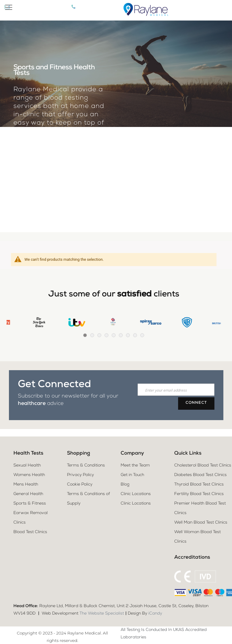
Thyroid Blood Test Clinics (199, 485)
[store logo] (145, 10)
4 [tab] (106, 335)
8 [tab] (135, 335)
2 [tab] (92, 335)
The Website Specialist (102, 614)
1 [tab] (85, 335)
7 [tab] (128, 335)
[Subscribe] (196, 403)
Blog (125, 485)
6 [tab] (121, 335)
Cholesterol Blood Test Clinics (203, 466)
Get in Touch (132, 475)
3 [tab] (99, 335)
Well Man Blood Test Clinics (201, 523)
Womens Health (29, 475)
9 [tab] (142, 335)
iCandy (155, 614)
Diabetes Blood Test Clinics (200, 475)
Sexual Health (27, 466)
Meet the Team (135, 466)
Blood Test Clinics (30, 532)
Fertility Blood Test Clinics (199, 494)
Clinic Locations (136, 494)
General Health (28, 494)
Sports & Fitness (30, 504)
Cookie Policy (80, 485)
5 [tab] (114, 335)
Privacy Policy (80, 475)
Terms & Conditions (86, 466)
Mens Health (26, 485)
